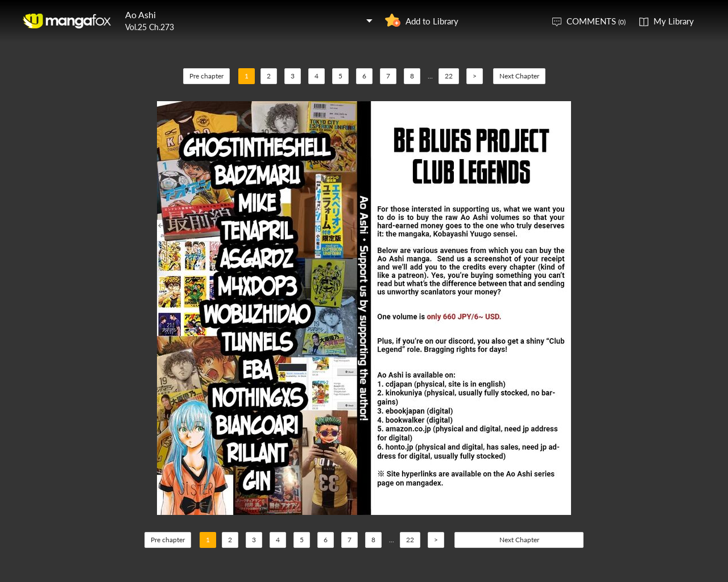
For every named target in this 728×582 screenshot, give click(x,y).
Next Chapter (519, 76)
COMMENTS (596, 21)
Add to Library (432, 21)
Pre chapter (206, 76)
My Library (674, 21)
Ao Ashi (140, 14)
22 (449, 76)
